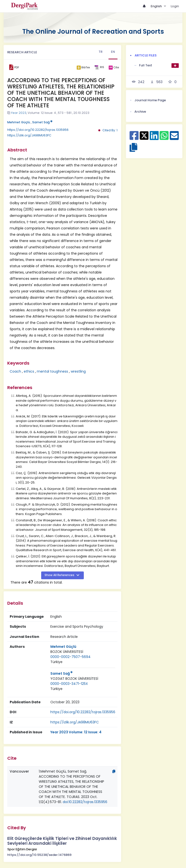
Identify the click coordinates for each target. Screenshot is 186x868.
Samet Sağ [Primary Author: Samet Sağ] (62, 673)
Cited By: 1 (110, 130)
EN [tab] (113, 52)
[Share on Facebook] (134, 138)
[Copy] (114, 771)
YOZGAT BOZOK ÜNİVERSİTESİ (74, 679)
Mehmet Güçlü (19, 122)
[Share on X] (144, 135)
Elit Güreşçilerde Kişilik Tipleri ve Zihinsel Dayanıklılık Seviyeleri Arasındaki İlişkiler (62, 841)
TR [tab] (101, 52)
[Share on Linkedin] (154, 138)
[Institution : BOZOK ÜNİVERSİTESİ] (67, 652)
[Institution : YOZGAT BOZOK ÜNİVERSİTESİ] (74, 679)
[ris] (99, 67)
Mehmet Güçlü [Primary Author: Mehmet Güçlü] (63, 647)
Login (175, 6)
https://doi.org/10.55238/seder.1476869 (39, 855)
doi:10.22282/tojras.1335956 (85, 802)
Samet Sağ (42, 122)
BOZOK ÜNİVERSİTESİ (67, 652)
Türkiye (56, 662)
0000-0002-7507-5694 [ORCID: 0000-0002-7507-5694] (70, 657)
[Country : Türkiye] (56, 662)
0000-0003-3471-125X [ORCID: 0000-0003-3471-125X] (69, 684)
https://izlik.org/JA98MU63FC (29, 135)
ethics (29, 371)
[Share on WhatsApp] (164, 138)
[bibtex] (83, 67)
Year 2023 (19, 113)
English (157, 6)
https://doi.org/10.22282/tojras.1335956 (38, 130)
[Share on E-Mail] (174, 138)
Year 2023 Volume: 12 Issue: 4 (76, 732)
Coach (15, 371)
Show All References (60, 575)
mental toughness (52, 371)
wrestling (78, 371)
